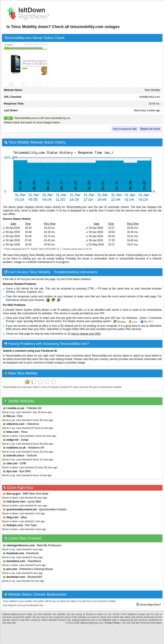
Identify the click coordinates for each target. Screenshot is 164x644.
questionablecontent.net (22, 509)
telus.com (12, 432)
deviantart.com (16, 577)
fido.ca (11, 416)
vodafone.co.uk (16, 448)
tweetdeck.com (16, 561)
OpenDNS (53, 329)
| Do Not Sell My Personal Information (142, 623)
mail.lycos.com (16, 502)
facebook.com (15, 553)
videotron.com (15, 424)
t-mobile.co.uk (15, 408)
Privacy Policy (112, 623)
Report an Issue (150, 129)
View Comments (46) (125, 129)
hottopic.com (15, 525)
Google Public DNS (74, 329)
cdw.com (12, 463)
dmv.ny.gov (13, 494)
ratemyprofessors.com (20, 545)
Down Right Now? (149, 605)
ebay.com (12, 517)
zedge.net (12, 440)
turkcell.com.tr (15, 456)
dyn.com (12, 471)
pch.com (12, 569)
